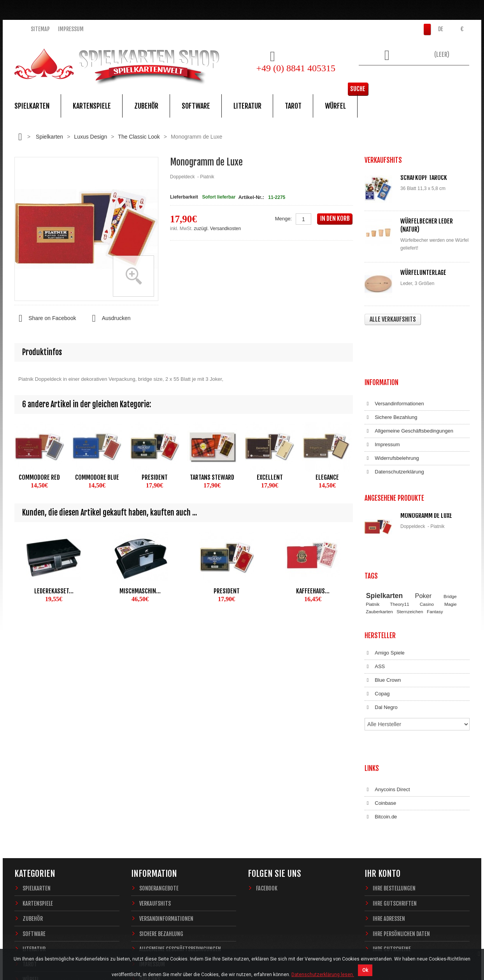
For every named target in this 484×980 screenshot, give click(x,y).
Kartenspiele (92, 106)
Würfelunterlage (423, 273)
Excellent (270, 477)
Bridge (450, 522)
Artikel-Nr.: (251, 197)
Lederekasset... (54, 591)
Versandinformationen (394, 357)
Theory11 (399, 530)
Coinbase (380, 697)
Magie (451, 530)
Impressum (71, 29)
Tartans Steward (212, 477)
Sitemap (40, 29)
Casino (427, 530)
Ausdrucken (109, 318)
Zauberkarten (379, 538)
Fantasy (435, 538)
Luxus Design (90, 137)
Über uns (150, 865)
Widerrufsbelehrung (392, 412)
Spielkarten (32, 106)
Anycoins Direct (387, 683)
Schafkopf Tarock (424, 178)
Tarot (293, 106)
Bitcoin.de (381, 711)
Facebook (267, 774)
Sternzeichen (410, 538)
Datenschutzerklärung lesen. (323, 975)
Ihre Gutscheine (392, 835)
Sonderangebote (159, 774)
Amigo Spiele (385, 572)
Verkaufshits (155, 789)
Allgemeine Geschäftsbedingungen (409, 385)
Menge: (283, 219)
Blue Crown (383, 599)
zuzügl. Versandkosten (217, 229)
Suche (458, 76)
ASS (375, 586)
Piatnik (373, 530)
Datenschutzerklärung (394, 426)
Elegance (327, 477)
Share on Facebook (45, 318)
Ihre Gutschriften (395, 789)
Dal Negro (381, 626)
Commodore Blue (97, 477)
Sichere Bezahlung (391, 371)
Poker (423, 522)
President (155, 477)
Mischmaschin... (140, 591)
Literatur (247, 106)
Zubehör (146, 106)
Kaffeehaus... (313, 591)
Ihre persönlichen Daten (401, 820)
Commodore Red (39, 477)
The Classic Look (139, 137)
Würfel (335, 106)
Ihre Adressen (389, 805)
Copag (377, 613)
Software (196, 106)
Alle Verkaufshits (393, 319)
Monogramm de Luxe (426, 461)
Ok (365, 970)
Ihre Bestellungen (394, 774)
